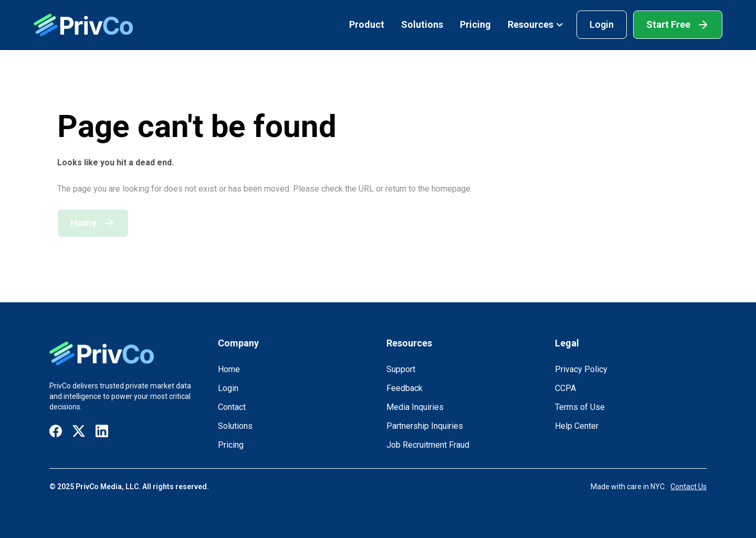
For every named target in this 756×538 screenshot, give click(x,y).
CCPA (565, 388)
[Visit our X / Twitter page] (79, 431)
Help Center (577, 426)
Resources (536, 24)
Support (401, 369)
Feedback (405, 388)
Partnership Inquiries (425, 426)
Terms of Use (580, 407)
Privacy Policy (581, 369)
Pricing (475, 24)
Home (229, 369)
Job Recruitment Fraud (428, 445)
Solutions (422, 24)
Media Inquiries (415, 407)
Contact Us (689, 487)
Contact (232, 407)
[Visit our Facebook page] (56, 431)
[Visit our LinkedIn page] (102, 431)
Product (367, 24)
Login (602, 24)
